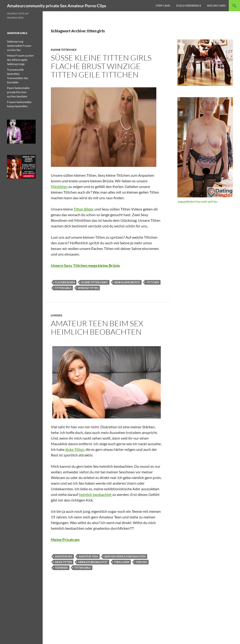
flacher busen (65, 282)
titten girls (63, 288)
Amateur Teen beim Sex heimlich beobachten (97, 328)
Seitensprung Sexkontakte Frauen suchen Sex (19, 46)
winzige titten (88, 288)
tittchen (153, 282)
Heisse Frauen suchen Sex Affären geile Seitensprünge (20, 60)
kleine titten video (95, 282)
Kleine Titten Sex (64, 50)
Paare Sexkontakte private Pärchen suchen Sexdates (18, 92)
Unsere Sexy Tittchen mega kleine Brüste (85, 265)
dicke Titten (75, 449)
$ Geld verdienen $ (189, 6)
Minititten (59, 186)
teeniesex (61, 568)
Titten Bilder (84, 209)
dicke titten (63, 562)
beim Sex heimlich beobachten (125, 556)
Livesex (57, 315)
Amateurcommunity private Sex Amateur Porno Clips (57, 6)
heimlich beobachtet (95, 494)
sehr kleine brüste (127, 282)
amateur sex (64, 556)
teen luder (122, 562)
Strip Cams (163, 6)
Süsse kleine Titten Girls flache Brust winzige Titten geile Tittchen (101, 66)
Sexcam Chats (216, 6)
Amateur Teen (88, 556)
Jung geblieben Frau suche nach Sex (198, 201)
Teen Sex (141, 562)
